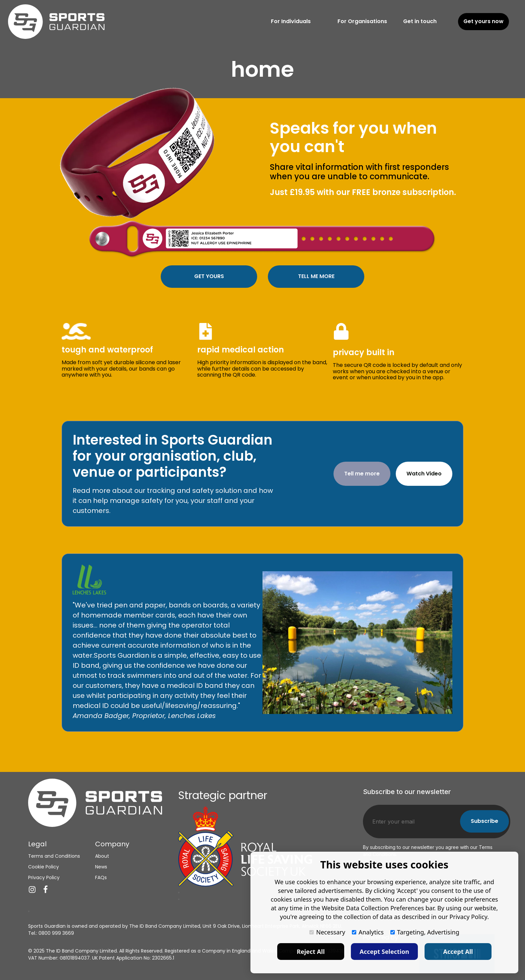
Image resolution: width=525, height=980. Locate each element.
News (101, 866)
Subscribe (484, 821)
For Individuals (291, 21)
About (102, 856)
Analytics (368, 932)
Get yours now (483, 21)
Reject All (311, 952)
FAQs (101, 877)
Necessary (327, 932)
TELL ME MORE (316, 276)
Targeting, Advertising (425, 932)
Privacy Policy (44, 877)
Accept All (458, 952)
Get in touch (420, 21)
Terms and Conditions (54, 856)
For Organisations (362, 21)
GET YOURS (209, 276)
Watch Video (424, 474)
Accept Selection (384, 952)
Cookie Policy (44, 866)
